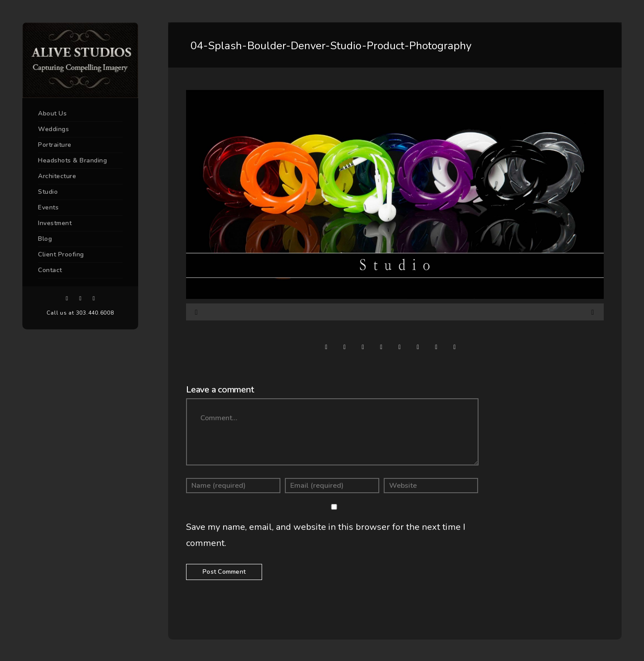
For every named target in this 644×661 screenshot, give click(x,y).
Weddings (53, 129)
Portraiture (55, 145)
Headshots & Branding (72, 160)
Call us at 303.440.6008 (80, 313)
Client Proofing (61, 254)
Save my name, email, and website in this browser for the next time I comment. (326, 535)
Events (48, 207)
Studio (48, 192)
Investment (55, 223)
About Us (52, 113)
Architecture (57, 176)
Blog (45, 239)
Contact (50, 270)
